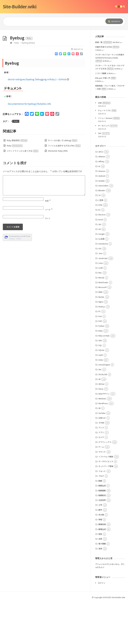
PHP (100, 363)
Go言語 (101, 281)
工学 (100, 547)
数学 (100, 552)
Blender (102, 233)
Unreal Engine (104, 407)
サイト (48, 261)
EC (99, 252)
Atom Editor (103, 228)
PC (100, 354)
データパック (108, 168)
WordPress (103, 446)
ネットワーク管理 (106, 509)
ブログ (101, 518)
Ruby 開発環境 (17, 183)
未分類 (101, 557)
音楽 (100, 591)
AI (99, 209)
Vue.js (101, 431)
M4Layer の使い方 (106, 120)
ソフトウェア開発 (106, 499)
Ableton (102, 199)
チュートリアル (107, 153)
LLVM (101, 310)
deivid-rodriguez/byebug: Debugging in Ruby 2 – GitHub (38, 122)
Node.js (102, 349)
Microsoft (103, 330)
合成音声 (102, 542)
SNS (100, 383)
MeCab (101, 320)
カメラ (101, 480)
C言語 (101, 243)
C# (99, 238)
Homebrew (103, 286)
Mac (100, 315)
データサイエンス (106, 504)
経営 (100, 576)
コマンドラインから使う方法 (23, 193)
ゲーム (101, 489)
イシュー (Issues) (109, 160)
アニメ (101, 470)
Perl (100, 359)
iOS (100, 291)
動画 (100, 523)
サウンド (102, 494)
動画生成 (102, 528)
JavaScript (103, 301)
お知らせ (102, 460)
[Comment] (44, 228)
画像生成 (102, 572)
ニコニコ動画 (101, 116)
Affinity (101, 204)
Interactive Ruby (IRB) (58, 193)
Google (102, 276)
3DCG (101, 194)
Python (101, 368)
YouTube (102, 455)
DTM (100, 247)
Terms (19, 281)
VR (99, 422)
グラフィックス (105, 484)
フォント (102, 514)
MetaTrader (103, 325)
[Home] (11, 85)
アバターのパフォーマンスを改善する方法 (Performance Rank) (110, 100)
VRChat (101, 426)
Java (100, 296)
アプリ (101, 475)
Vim (100, 412)
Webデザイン (104, 436)
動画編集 (102, 533)
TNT (104, 176)
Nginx (101, 344)
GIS (100, 267)
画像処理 (102, 567)
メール (49, 252)
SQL (100, 388)
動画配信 (102, 538)
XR (99, 451)
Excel (101, 262)
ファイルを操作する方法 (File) (64, 188)
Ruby (17, 85)
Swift (101, 397)
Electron (102, 257)
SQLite (101, 392)
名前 (48, 243)
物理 (100, 562)
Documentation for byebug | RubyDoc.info (29, 146)
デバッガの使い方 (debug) (63, 183)
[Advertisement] (64, 51)
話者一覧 (104, 85)
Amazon (102, 213)
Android (102, 218)
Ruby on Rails (104, 378)
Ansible (102, 223)
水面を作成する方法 (107, 89)
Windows (102, 441)
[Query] (52, 22)
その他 (101, 465)
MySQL (101, 339)
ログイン (102, 625)
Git (100, 271)
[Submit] (114, 21)
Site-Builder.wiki (20, 7)
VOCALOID (103, 417)
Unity (101, 402)
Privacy (12, 281)
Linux (101, 305)
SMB (104, 145)
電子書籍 (102, 586)
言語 (100, 581)
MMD (100, 334)
